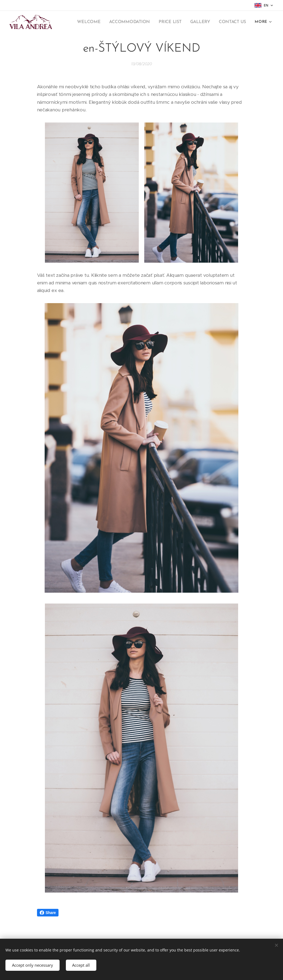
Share (48, 913)
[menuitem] (95, 22)
